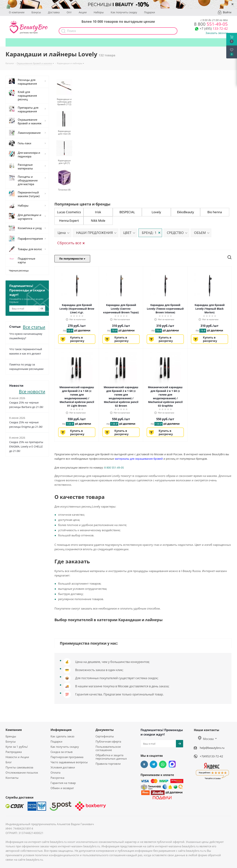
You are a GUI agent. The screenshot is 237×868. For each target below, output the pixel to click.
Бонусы (36, 12)
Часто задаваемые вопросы (69, 762)
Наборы (99, 12)
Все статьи (34, 327)
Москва (206, 739)
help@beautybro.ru (212, 748)
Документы (105, 730)
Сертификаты (105, 736)
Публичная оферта (108, 741)
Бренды (11, 736)
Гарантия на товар (63, 783)
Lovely (156, 212)
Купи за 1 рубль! (17, 747)
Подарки (150, 12)
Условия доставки (63, 767)
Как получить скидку (124, 12)
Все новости (32, 391)
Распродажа (14, 752)
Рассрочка (57, 778)
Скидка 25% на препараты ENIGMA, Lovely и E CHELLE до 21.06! (26, 446)
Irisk (98, 212)
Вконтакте (144, 764)
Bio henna (215, 212)
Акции (83, 12)
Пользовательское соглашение (108, 748)
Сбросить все (71, 243)
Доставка (54, 12)
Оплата (55, 772)
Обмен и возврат (62, 788)
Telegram (153, 764)
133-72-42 (214, 28)
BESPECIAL (127, 212)
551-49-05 (211, 24)
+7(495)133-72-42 (211, 756)
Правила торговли (108, 764)
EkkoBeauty (186, 212)
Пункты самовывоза (19, 767)
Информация (61, 730)
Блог (9, 762)
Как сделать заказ (62, 736)
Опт (69, 12)
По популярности (72, 259)
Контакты (12, 778)
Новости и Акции (17, 757)
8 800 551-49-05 (114, 468)
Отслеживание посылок (22, 772)
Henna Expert (69, 221)
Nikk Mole (98, 221)
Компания (14, 730)
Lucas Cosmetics (69, 212)
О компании (17, 12)
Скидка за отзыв (62, 752)
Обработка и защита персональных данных (111, 757)
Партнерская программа (67, 757)
